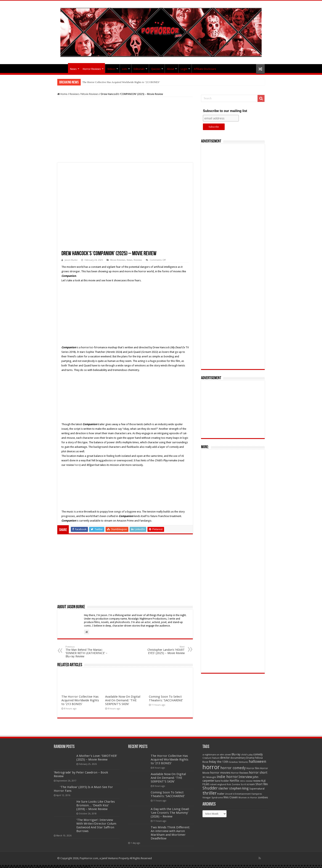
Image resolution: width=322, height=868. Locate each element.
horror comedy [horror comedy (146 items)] (233, 768)
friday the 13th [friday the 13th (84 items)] (219, 762)
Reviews (74, 94)
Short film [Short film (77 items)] (262, 784)
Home (62, 94)
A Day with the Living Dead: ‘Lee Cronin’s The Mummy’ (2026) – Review (170, 813)
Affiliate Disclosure (205, 69)
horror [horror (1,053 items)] (211, 767)
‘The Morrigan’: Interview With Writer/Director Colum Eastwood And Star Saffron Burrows (96, 825)
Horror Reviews (92, 69)
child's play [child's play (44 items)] (247, 755)
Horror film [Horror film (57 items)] (253, 768)
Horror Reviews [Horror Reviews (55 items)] (240, 773)
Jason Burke (71, 260)
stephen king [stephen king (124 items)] (239, 788)
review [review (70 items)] (257, 781)
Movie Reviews (90, 94)
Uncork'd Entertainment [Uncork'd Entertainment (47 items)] (238, 794)
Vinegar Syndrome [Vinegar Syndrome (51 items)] (213, 798)
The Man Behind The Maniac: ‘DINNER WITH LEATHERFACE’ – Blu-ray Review (87, 652)
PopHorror (63, 68)
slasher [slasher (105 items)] (223, 788)
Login (184, 69)
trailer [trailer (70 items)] (221, 794)
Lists (125, 69)
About (171, 69)
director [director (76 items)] (225, 758)
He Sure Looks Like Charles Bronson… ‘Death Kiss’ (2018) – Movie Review (96, 805)
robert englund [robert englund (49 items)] (218, 784)
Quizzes (156, 69)
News (73, 69)
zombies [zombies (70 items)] (263, 797)
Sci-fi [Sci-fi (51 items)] (243, 784)
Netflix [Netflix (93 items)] (234, 781)
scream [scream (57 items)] (251, 784)
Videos (111, 69)
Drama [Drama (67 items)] (250, 758)
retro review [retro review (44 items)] (246, 781)
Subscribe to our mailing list (225, 111)
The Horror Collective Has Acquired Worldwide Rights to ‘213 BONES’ (121, 82)
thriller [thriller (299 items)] (210, 793)
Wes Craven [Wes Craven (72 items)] (231, 797)
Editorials (139, 69)
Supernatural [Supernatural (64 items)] (257, 789)
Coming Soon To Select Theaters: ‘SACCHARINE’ (166, 698)
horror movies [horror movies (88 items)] (220, 773)
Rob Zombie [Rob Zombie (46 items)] (233, 784)
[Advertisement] (125, 130)
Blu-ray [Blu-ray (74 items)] (236, 754)
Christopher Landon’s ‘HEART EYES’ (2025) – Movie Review (164, 650)
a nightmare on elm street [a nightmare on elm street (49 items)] (217, 755)
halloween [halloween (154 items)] (257, 761)
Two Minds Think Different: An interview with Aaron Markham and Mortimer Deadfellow (170, 833)
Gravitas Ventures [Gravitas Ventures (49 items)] (239, 762)
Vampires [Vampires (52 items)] (257, 794)
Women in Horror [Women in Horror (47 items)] (248, 798)
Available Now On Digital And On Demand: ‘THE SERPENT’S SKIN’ (123, 700)
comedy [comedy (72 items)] (258, 754)
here (77, 465)
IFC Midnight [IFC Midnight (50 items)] (209, 777)
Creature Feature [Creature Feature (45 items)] (211, 758)
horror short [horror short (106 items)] (258, 773)
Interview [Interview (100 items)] (245, 777)
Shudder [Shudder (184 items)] (210, 788)
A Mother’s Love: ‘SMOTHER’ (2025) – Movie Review (97, 758)
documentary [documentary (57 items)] (238, 758)
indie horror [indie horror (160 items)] (227, 777)
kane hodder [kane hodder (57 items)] (222, 781)
